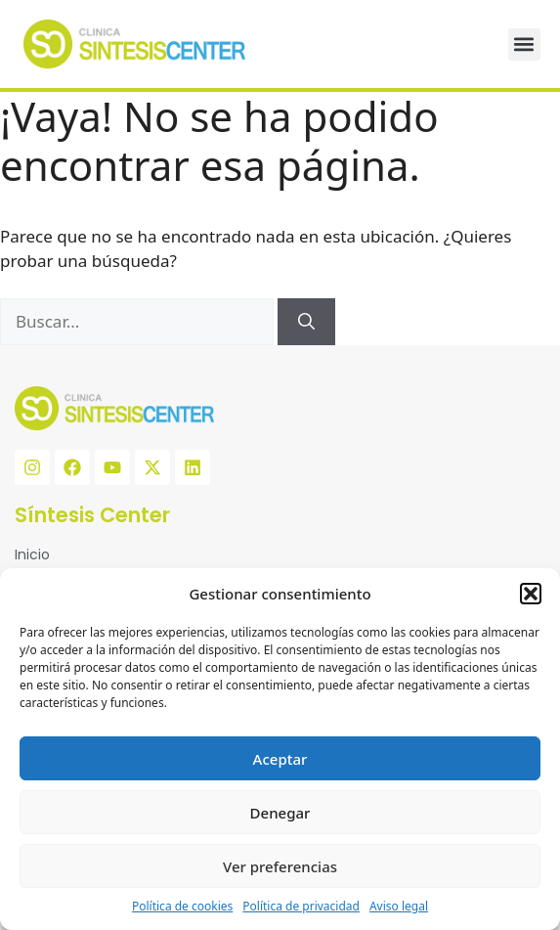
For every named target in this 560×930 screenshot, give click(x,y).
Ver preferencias (280, 866)
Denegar (280, 813)
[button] (531, 594)
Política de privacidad (301, 906)
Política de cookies (182, 906)
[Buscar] (306, 322)
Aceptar (280, 759)
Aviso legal (399, 906)
